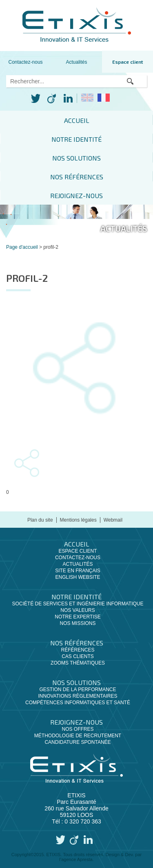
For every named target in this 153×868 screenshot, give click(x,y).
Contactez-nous (26, 62)
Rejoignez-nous (76, 195)
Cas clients (78, 656)
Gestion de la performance (78, 689)
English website (78, 577)
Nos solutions (76, 158)
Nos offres (78, 729)
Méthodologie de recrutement (78, 736)
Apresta (85, 859)
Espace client (128, 62)
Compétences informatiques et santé (78, 703)
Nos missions (78, 623)
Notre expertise (78, 617)
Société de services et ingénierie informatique (78, 604)
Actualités (77, 62)
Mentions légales (78, 520)
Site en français (78, 571)
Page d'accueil (22, 247)
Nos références (77, 177)
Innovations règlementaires (78, 696)
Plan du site (40, 520)
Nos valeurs (78, 610)
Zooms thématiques (78, 663)
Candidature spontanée (78, 742)
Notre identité (76, 139)
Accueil (77, 120)
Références (78, 650)
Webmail (113, 520)
